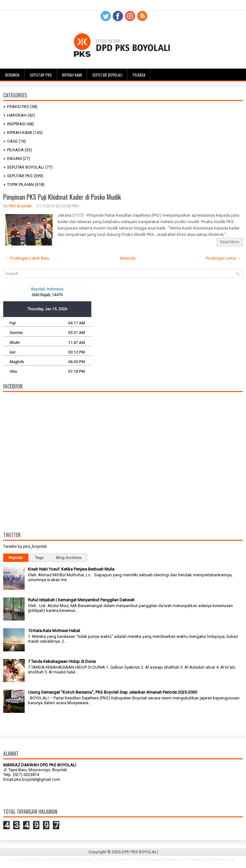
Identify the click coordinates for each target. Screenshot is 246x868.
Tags (40, 558)
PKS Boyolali (20, 206)
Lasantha (121, 860)
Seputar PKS (41, 75)
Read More (230, 242)
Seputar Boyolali (107, 75)
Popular (16, 558)
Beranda (12, 75)
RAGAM (14, 159)
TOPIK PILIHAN (20, 184)
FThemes (37, 860)
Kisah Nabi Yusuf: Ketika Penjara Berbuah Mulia (71, 569)
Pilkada (139, 75)
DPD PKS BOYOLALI (140, 852)
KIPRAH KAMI (20, 133)
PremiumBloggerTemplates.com (160, 860)
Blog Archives (69, 558)
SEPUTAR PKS (20, 176)
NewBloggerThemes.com (213, 860)
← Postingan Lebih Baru (27, 258)
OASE (12, 141)
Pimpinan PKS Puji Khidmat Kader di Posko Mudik (62, 197)
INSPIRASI (16, 124)
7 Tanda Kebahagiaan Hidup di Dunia (62, 661)
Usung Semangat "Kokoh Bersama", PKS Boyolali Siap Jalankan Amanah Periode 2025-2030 (112, 692)
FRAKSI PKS (18, 107)
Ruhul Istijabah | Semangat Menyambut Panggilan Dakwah (81, 600)
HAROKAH (17, 115)
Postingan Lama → (223, 258)
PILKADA (15, 150)
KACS (73, 860)
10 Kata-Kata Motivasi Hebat (54, 631)
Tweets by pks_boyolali (25, 546)
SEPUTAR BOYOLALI (26, 167)
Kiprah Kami (72, 75)
